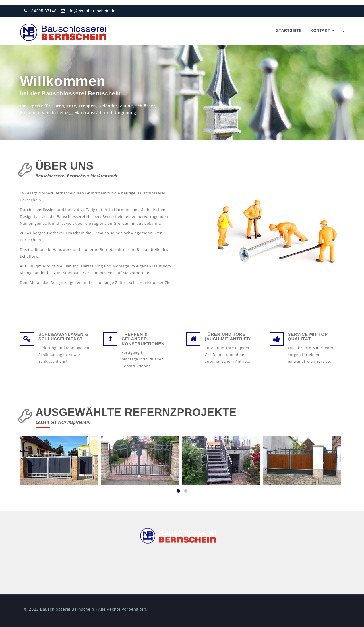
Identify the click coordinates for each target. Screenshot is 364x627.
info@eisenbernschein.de (88, 11)
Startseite (289, 30)
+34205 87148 (40, 11)
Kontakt (322, 30)
